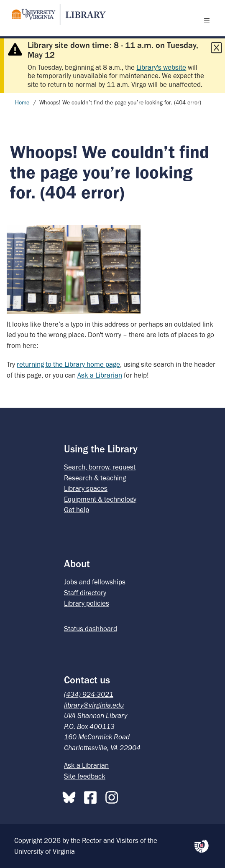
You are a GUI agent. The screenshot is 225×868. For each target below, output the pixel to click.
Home (22, 103)
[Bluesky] (71, 796)
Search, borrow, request (100, 467)
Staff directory (85, 593)
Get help (77, 510)
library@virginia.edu (94, 705)
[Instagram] (114, 796)
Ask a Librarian (100, 375)
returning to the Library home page (68, 364)
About (77, 564)
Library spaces (86, 488)
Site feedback (85, 776)
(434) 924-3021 (89, 694)
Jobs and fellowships (95, 582)
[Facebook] (92, 796)
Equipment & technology (100, 499)
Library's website (161, 67)
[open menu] (209, 20)
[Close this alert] (216, 48)
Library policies (87, 603)
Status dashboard (91, 629)
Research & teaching (95, 478)
